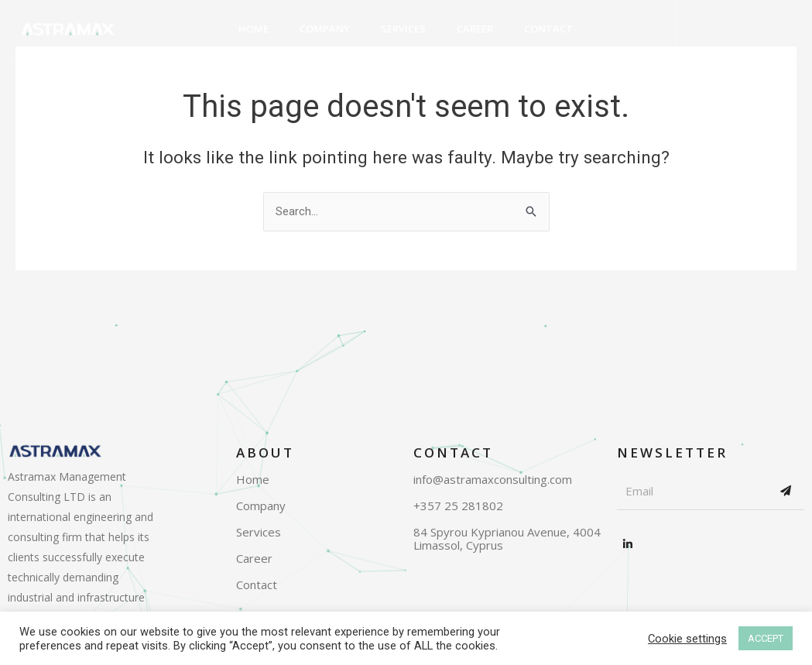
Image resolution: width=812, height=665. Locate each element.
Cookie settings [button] (687, 639)
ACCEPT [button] (766, 638)
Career (475, 29)
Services (403, 29)
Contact (548, 29)
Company (325, 29)
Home (254, 29)
